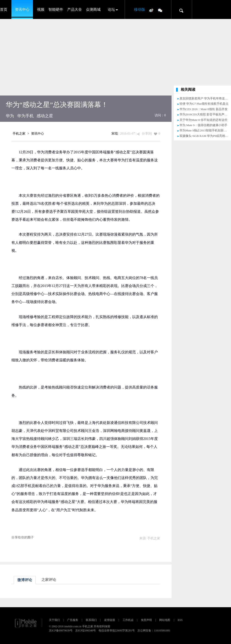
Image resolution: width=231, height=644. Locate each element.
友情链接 (110, 620)
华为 (10, 116)
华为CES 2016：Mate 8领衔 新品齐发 (204, 109)
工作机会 (128, 620)
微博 (151, 10)
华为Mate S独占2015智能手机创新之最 (205, 130)
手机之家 (19, 134)
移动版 (140, 9)
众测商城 (93, 9)
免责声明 (146, 620)
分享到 (147, 134)
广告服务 (73, 620)
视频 (41, 9)
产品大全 (75, 9)
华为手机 (25, 116)
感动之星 (45, 116)
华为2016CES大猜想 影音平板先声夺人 (205, 114)
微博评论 (25, 580)
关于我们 (54, 620)
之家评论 (49, 580)
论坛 (111, 9)
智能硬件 (56, 9)
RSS (180, 620)
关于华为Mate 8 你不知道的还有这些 (203, 120)
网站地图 (165, 620)
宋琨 (115, 134)
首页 (4, 9)
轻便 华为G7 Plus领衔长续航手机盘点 (204, 104)
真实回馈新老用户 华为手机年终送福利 (205, 98)
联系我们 (91, 620)
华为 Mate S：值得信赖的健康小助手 (203, 125)
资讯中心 (22, 9)
